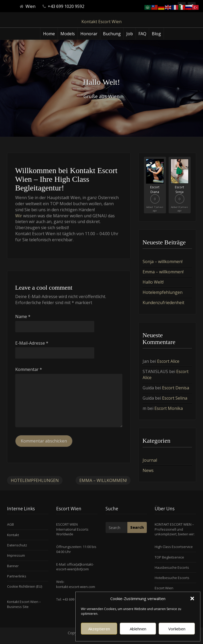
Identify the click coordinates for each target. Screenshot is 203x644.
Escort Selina (175, 398)
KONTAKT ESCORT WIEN (173, 524)
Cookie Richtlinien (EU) (25, 586)
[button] (192, 598)
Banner (13, 566)
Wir (19, 216)
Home (49, 34)
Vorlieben (177, 629)
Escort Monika (169, 408)
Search (137, 527)
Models (68, 34)
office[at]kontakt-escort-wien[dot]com (75, 567)
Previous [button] (143, 187)
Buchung (112, 34)
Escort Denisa (176, 388)
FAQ (142, 34)
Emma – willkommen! (103, 480)
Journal (150, 460)
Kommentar (29, 369)
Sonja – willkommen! (163, 261)
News (148, 470)
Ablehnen (138, 629)
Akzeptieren (99, 629)
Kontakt (13, 535)
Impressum (16, 555)
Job (130, 34)
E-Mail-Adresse (32, 343)
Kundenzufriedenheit (163, 303)
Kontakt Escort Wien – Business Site (24, 604)
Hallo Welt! (153, 282)
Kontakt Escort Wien (101, 22)
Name (23, 316)
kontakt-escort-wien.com (76, 587)
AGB (11, 524)
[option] (155, 185)
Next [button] (192, 187)
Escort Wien (164, 588)
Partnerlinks (17, 576)
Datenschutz (17, 545)
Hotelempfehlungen (35, 480)
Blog (156, 34)
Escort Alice (168, 361)
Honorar (89, 34)
